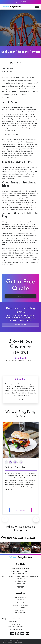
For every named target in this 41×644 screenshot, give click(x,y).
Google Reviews (28, 361)
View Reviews (21, 368)
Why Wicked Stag (21, 597)
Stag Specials (21, 602)
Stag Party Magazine (15, 629)
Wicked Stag (15, 262)
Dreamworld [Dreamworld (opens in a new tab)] (25, 144)
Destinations (21, 608)
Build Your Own (21, 325)
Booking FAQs (15, 619)
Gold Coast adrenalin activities (26, 251)
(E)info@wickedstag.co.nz (21, 574)
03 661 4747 (20, 2)
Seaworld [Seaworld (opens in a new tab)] (29, 142)
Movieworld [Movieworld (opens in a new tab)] (6, 144)
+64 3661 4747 (20, 571)
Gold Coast (20, 77)
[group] (21, 468)
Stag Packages (21, 610)
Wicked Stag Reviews (20, 605)
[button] (36, 519)
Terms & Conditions (15, 622)
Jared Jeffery (7, 69)
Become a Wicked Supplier (15, 627)
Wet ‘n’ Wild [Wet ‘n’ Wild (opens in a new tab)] (15, 144)
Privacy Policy (15, 624)
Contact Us (21, 296)
